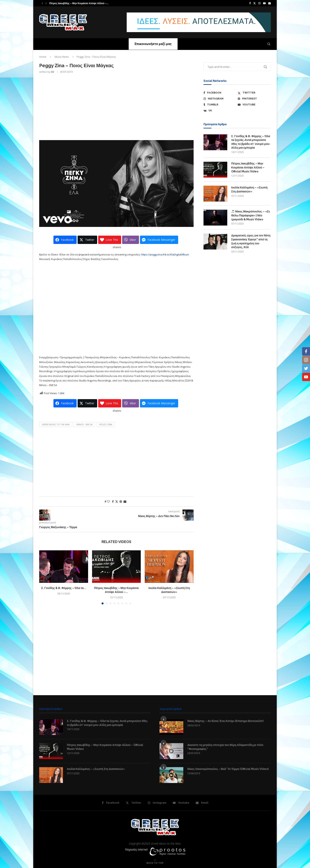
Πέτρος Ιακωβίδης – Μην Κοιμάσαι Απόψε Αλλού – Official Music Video (248, 167)
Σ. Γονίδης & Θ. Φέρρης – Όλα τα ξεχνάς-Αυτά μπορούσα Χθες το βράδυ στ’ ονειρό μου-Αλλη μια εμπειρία (251, 142)
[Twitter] (254, 3)
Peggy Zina (106, 424)
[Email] (270, 3)
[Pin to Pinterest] (121, 501)
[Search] (269, 44)
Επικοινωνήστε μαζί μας (153, 44)
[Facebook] (250, 3)
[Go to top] (155, 863)
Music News (62, 57)
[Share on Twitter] (117, 501)
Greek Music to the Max (56, 424)
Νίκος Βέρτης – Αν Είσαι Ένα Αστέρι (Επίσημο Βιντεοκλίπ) (225, 721)
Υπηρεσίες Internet (136, 849)
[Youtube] (264, 3)
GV (52, 72)
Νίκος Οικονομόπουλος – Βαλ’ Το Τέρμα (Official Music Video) (228, 769)
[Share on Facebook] (113, 501)
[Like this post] (108, 501)
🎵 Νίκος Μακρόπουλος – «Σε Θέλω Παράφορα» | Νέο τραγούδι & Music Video (251, 215)
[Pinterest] (254, 99)
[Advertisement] (116, 106)
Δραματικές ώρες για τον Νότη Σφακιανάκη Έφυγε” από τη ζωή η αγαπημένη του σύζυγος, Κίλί (251, 241)
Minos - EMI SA (84, 424)
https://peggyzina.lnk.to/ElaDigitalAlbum (165, 254)
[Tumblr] (220, 105)
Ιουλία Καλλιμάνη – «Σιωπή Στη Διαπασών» (249, 189)
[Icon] (171, 751)
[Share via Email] (125, 501)
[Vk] (220, 111)
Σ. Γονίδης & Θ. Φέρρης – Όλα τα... (64, 588)
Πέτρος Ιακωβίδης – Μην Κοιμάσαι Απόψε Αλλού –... (79, 3)
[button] (42, 3)
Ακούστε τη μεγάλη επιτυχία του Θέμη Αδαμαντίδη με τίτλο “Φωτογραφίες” (225, 747)
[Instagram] (259, 3)
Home (43, 57)
